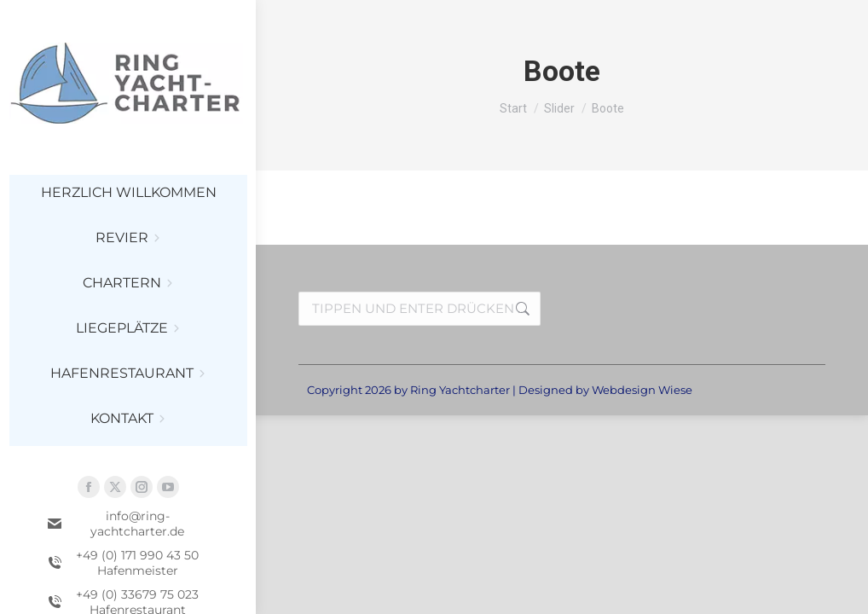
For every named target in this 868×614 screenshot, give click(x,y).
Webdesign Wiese (642, 390)
